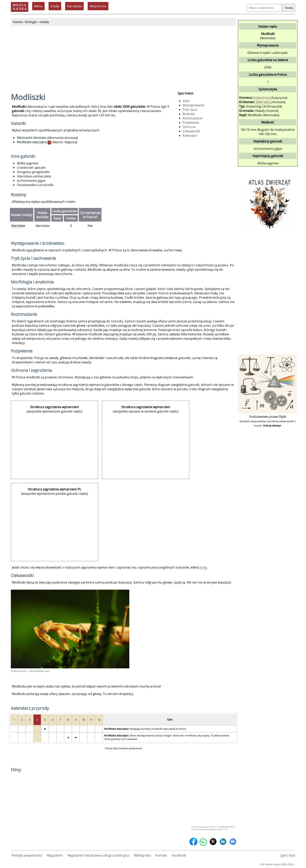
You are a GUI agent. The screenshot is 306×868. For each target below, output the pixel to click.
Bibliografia (142, 855)
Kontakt (161, 855)
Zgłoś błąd (288, 855)
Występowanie (193, 105)
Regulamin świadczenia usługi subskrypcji (98, 855)
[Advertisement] (123, 56)
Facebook (179, 855)
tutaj (203, 567)
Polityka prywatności (27, 855)
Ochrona (189, 127)
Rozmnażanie (192, 118)
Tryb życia (190, 109)
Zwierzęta (263, 102)
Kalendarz (190, 136)
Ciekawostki (191, 131)
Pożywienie (191, 123)
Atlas (186, 101)
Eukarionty (261, 98)
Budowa (189, 114)
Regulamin (55, 855)
